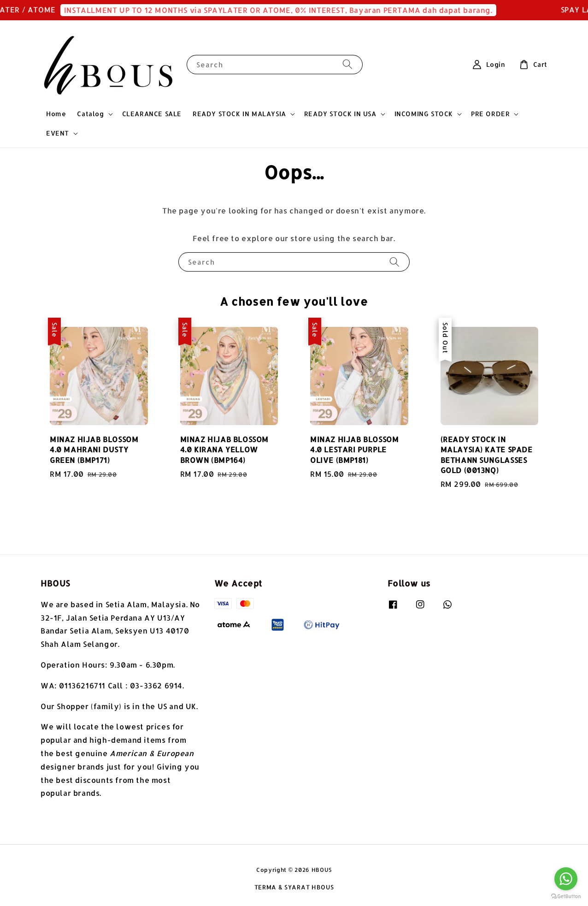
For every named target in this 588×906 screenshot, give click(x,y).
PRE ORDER (490, 114)
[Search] (347, 64)
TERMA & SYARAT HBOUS (294, 887)
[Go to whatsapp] (566, 879)
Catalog (90, 114)
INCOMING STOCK (424, 114)
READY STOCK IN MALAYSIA (239, 114)
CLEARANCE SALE (152, 114)
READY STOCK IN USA (340, 114)
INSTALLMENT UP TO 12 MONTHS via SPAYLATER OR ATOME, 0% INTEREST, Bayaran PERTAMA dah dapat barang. (286, 10)
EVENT (58, 133)
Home (56, 114)
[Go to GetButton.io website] (566, 897)
